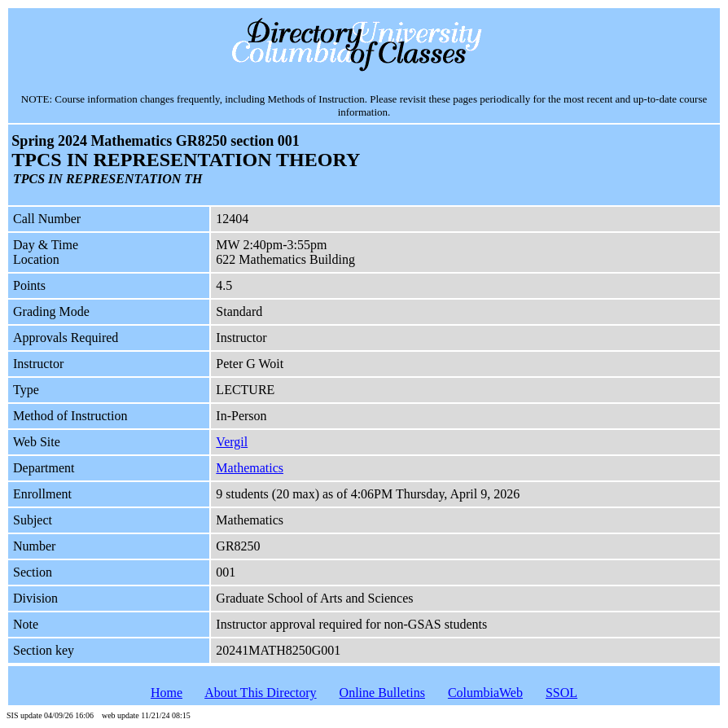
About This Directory (260, 693)
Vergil (232, 442)
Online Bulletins (382, 693)
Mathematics (250, 468)
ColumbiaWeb (485, 693)
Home (167, 693)
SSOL (561, 693)
